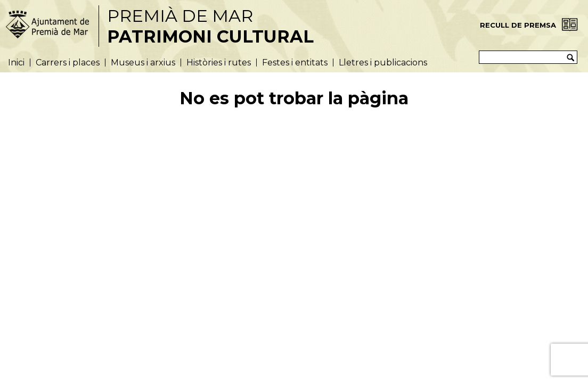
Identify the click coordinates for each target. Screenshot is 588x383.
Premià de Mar (210, 26)
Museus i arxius (143, 63)
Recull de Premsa (518, 25)
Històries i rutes (219, 63)
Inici (16, 63)
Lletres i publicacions (383, 63)
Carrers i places (68, 63)
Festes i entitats (295, 63)
